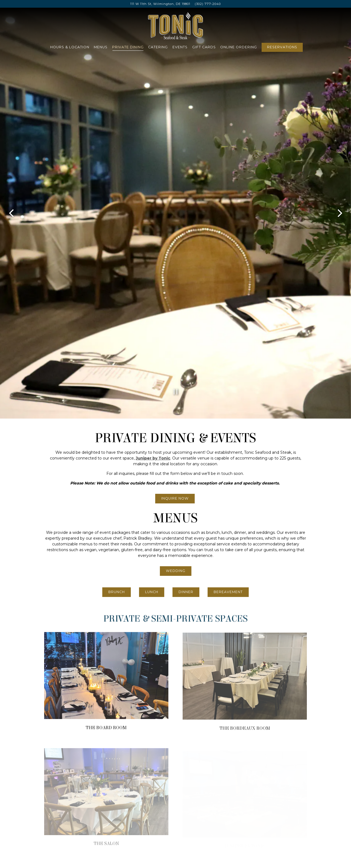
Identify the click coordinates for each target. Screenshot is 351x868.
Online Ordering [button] (239, 47)
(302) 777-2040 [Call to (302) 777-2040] (208, 4)
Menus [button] (101, 47)
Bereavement (228, 441)
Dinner (186, 441)
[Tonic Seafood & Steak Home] (175, 25)
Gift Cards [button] (204, 47)
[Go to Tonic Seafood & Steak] (160, 4)
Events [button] (180, 47)
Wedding (176, 420)
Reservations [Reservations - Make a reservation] (282, 47)
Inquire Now (175, 347)
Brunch (117, 441)
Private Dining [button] (128, 47)
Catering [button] (158, 47)
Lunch (152, 441)
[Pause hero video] (176, 241)
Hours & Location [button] (70, 47)
